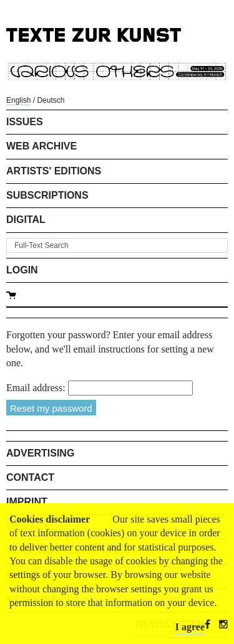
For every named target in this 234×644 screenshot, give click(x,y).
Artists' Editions (54, 171)
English (18, 100)
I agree (190, 627)
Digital (26, 220)
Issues (25, 122)
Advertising (40, 453)
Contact (30, 477)
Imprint (27, 502)
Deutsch (51, 100)
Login (22, 270)
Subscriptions (47, 195)
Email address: (36, 388)
